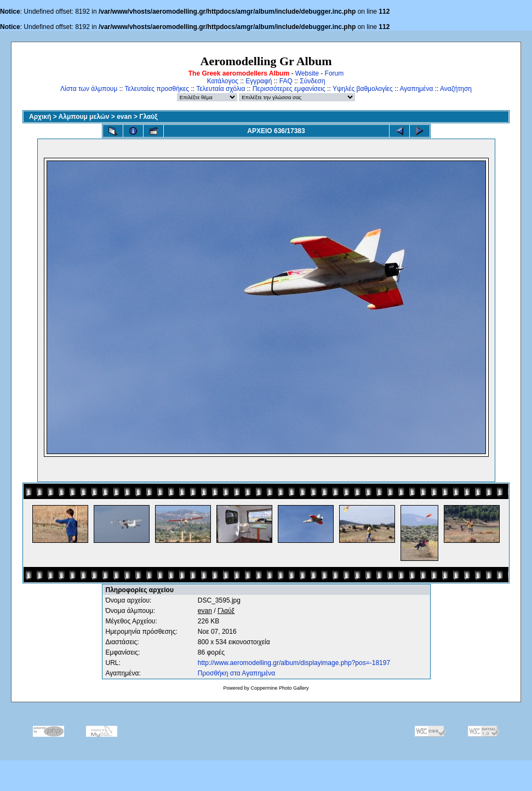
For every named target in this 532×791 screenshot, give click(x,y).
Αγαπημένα (416, 89)
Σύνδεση (312, 81)
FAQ (286, 81)
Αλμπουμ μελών (84, 117)
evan (124, 117)
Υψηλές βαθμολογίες (363, 89)
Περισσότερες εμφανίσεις (289, 89)
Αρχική (40, 117)
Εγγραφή (259, 81)
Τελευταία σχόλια (221, 89)
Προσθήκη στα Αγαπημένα (236, 673)
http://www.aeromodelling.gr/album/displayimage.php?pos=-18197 (294, 663)
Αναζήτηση (456, 89)
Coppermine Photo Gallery (279, 688)
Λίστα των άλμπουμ (89, 89)
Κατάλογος (223, 81)
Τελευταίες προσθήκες (157, 89)
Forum (334, 73)
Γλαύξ (148, 117)
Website (307, 73)
